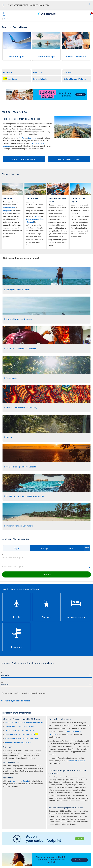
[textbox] (46, 557)
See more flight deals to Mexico (16, 701)
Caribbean (32, 138)
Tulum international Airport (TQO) (18, 742)
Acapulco (7, 72)
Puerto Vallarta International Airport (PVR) (22, 738)
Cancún (37, 72)
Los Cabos (10, 79)
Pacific (21, 138)
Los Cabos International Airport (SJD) (20, 734)
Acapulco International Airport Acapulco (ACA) (24, 722)
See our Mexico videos (69, 159)
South (6, 19)
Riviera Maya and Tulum (74, 79)
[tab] (46, 281)
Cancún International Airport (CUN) (19, 726)
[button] (90, 4)
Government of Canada (19, 781)
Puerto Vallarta (40, 79)
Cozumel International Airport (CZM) (20, 730)
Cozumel (68, 72)
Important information (24, 159)
